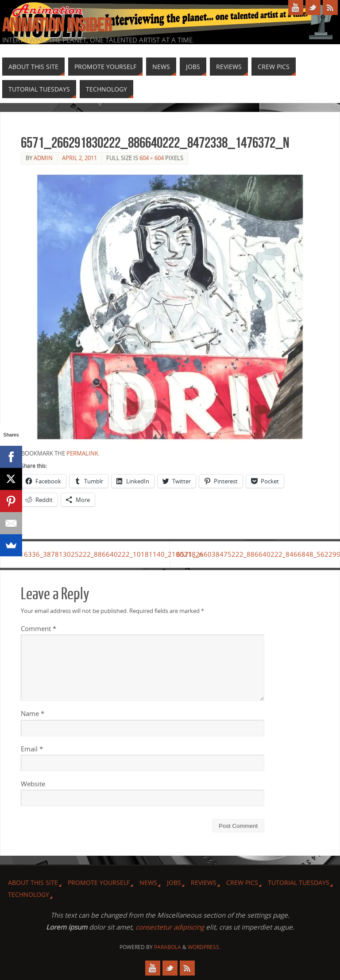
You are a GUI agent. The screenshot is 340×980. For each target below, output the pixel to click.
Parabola (168, 947)
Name (33, 713)
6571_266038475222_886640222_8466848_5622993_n (258, 554)
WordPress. (204, 947)
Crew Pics (242, 882)
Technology (29, 894)
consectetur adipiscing (170, 927)
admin (43, 158)
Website (33, 784)
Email (32, 749)
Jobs (174, 882)
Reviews (204, 882)
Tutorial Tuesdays (299, 882)
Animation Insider (57, 25)
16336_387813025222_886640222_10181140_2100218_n (95, 554)
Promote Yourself (99, 882)
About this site (33, 882)
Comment (39, 628)
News (148, 882)
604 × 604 (152, 158)
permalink (82, 453)
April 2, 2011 (79, 158)
